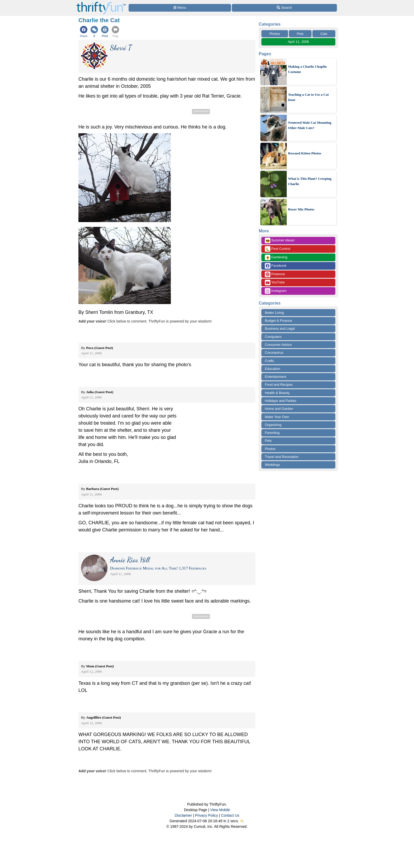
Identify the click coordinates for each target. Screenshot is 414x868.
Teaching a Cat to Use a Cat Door (308, 97)
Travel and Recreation (282, 457)
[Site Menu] (180, 8)
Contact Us (230, 815)
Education (272, 369)
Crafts (269, 361)
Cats (324, 34)
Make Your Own (277, 417)
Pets (300, 34)
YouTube (275, 283)
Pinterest (275, 274)
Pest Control (277, 249)
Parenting (272, 433)
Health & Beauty (277, 393)
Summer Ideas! (280, 240)
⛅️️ (242, 821)
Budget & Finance (278, 321)
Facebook (276, 266)
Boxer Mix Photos (301, 209)
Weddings (272, 465)
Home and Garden (279, 409)
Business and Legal (280, 329)
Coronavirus (274, 353)
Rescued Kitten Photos (305, 153)
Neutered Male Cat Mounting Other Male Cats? (310, 125)
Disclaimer (183, 815)
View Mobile (220, 810)
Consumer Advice (278, 345)
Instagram (276, 291)
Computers (273, 337)
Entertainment (276, 377)
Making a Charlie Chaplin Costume (307, 69)
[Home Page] (101, 3)
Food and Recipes (279, 385)
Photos (275, 34)
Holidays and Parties (281, 401)
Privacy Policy (206, 815)
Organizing (273, 425)
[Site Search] (284, 8)
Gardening (276, 257)
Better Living (274, 313)
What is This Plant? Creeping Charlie (310, 181)
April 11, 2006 (298, 42)
